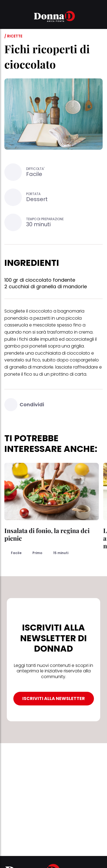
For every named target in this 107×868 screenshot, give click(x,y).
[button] (8, 17)
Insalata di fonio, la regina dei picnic (47, 534)
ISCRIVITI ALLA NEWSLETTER (54, 698)
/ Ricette (13, 36)
